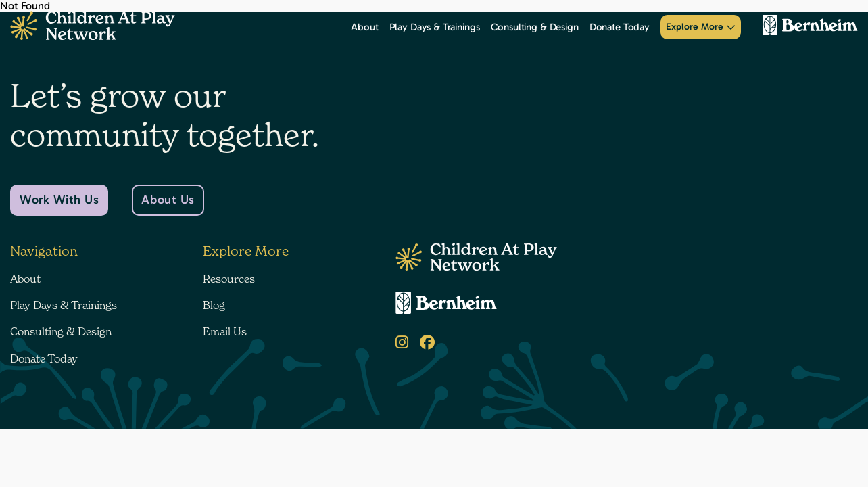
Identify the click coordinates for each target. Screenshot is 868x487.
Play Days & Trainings (435, 27)
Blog (214, 305)
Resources (229, 279)
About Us (168, 200)
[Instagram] (402, 343)
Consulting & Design (535, 27)
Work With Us (59, 200)
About (364, 27)
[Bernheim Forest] (805, 27)
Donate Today (620, 27)
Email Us (225, 331)
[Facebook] (427, 343)
